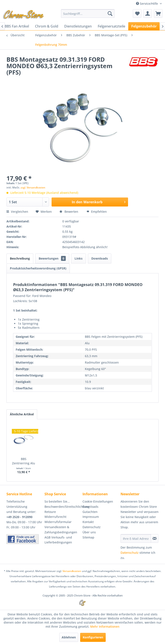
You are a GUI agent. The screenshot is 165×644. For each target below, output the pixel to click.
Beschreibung (20, 258)
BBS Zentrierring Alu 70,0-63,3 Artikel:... (24, 461)
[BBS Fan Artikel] (17, 26)
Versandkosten (72, 571)
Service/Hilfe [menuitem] (147, 4)
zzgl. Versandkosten (33, 187)
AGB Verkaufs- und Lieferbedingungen (58, 540)
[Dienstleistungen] (78, 26)
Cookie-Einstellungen (98, 501)
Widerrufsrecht (55, 517)
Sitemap (88, 537)
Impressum (91, 517)
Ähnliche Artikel (22, 414)
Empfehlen (97, 212)
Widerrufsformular (58, 522)
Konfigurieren (93, 637)
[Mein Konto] (148, 14)
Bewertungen (52, 258)
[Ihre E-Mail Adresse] (136, 538)
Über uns (89, 532)
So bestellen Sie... (57, 501)
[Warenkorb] (158, 14)
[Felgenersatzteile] (112, 26)
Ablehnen (69, 637)
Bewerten (69, 212)
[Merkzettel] (137, 14)
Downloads (100, 258)
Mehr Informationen (105, 626)
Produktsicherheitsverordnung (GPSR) (38, 268)
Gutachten (90, 512)
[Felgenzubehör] (144, 26)
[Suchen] (110, 14)
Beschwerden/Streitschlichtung (62, 507)
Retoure (50, 512)
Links (79, 258)
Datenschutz (92, 527)
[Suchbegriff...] (88, 14)
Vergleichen (17, 212)
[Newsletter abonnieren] (155, 538)
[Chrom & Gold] (47, 26)
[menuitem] (88, 14)
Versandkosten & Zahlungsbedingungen (61, 530)
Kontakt (88, 522)
